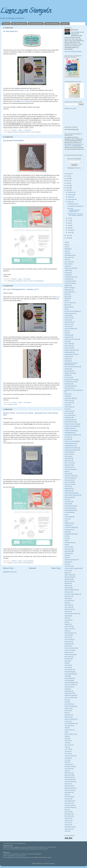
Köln (66, 545)
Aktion (66, 260)
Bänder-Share (68, 288)
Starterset (67, 710)
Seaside (67, 689)
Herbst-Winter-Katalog (71, 493)
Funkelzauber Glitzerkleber (72, 435)
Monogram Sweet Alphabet (72, 594)
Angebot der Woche (70, 268)
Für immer (67, 437)
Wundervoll (68, 820)
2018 (68, 178)
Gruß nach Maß (69, 482)
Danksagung (68, 335)
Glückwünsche (69, 467)
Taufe (66, 738)
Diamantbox (68, 357)
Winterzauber (68, 803)
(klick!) (32, 128)
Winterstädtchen (69, 801)
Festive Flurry (68, 400)
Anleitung (67, 275)
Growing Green (69, 480)
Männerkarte (68, 579)
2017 (68, 181)
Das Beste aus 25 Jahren (71, 339)
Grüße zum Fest (69, 484)
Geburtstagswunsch (70, 443)
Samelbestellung (69, 672)
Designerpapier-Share (70, 354)
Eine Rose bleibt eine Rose (72, 367)
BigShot (67, 298)
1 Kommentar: (27, 279)
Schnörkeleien (68, 687)
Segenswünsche (69, 693)
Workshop (38, 132)
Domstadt (67, 361)
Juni (69, 221)
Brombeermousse (69, 313)
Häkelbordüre (68, 489)
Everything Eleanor (70, 386)
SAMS (66, 676)
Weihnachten (68, 775)
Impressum (65, 24)
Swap (66, 728)
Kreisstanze (68, 553)
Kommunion (68, 549)
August (70, 202)
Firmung (67, 405)
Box (66, 309)
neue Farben (68, 607)
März (69, 228)
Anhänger (67, 272)
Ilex (66, 515)
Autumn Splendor (69, 283)
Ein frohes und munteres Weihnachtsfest (71, 364)
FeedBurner (78, 168)
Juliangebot (68, 525)
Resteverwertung (69, 655)
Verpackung (68, 764)
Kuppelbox (67, 562)
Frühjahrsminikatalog (70, 430)
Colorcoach (68, 326)
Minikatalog (22, 132)
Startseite (6, 24)
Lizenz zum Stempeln (26, 11)
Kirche (66, 538)
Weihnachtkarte (69, 777)
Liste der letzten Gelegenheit (72, 568)
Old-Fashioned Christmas (71, 614)
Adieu (66, 251)
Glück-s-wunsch (69, 463)
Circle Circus (68, 324)
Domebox (67, 359)
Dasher (67, 341)
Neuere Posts (8, 568)
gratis (66, 471)
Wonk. (66, 810)
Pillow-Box (67, 637)
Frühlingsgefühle (69, 433)
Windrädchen (68, 792)
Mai (69, 223)
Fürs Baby (67, 439)
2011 (68, 235)
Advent (66, 253)
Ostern (66, 618)
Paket (66, 622)
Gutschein (67, 486)
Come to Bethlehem (70, 329)
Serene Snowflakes (70, 698)
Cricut (66, 331)
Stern (66, 713)
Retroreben (68, 659)
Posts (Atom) (13, 572)
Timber (66, 747)
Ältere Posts (56, 568)
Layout (15, 404)
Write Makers (68, 814)
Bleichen (67, 305)
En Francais (68, 377)
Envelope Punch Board (71, 379)
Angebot (10, 132)
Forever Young (69, 411)
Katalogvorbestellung (70, 534)
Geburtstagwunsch (70, 446)
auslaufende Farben (70, 277)
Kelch (66, 536)
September (71, 199)
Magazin (67, 573)
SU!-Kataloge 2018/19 (36, 24)
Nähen (66, 603)
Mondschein (68, 592)
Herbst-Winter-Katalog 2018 (72, 495)
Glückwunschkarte (70, 469)
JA (65, 521)
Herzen (67, 499)
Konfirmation (68, 551)
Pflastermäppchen (69, 633)
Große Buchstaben (70, 478)
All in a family (68, 262)
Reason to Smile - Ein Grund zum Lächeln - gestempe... (75, 215)
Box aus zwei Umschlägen (72, 311)
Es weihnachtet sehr (70, 382)
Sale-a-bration (68, 670)
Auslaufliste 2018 (69, 281)
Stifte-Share (68, 715)
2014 (68, 185)
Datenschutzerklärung (52, 24)
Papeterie (67, 624)
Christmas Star (69, 322)
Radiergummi (20, 281)
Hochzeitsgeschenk (70, 510)
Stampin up (68, 708)
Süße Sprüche (68, 726)
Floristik (67, 409)
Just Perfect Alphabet (70, 527)
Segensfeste (68, 691)
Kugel (66, 558)
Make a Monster (69, 575)
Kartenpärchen (69, 530)
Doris (40, 387)
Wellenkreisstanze (69, 788)
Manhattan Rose (69, 577)
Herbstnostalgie (69, 497)
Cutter (66, 333)
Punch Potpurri (69, 639)
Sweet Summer (69, 730)
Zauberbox (67, 825)
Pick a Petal (68, 635)
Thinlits (67, 743)
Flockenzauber (69, 407)
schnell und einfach (70, 685)
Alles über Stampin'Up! (19, 24)
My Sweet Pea (68, 601)
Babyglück (67, 285)
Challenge (15, 132)
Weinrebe (67, 784)
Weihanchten (68, 773)
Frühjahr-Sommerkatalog (71, 426)
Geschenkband (69, 452)
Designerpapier (69, 352)
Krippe (66, 555)
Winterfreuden (68, 797)
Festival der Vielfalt (70, 398)
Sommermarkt (68, 704)
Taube (66, 736)
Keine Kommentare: (29, 561)
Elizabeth (67, 375)
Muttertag (67, 598)
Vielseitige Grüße (69, 766)
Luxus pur (67, 570)
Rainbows (67, 646)
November (71, 195)
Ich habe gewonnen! (10, 31)
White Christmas (69, 790)
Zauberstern (68, 829)
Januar (70, 232)
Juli (69, 218)
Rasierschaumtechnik (70, 648)
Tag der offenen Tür (70, 734)
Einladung (67, 369)
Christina (75, 30)
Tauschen (67, 741)
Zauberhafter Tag (69, 827)
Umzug (67, 760)
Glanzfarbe (68, 456)
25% (66, 247)
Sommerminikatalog (70, 706)
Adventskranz (68, 257)
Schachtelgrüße (69, 678)
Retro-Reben (68, 657)
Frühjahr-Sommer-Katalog (72, 424)
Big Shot (67, 296)
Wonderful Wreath (69, 807)
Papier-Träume (69, 629)
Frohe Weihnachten (70, 422)
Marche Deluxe (69, 581)
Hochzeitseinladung (70, 506)
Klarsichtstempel (69, 543)
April (69, 225)
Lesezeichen (68, 566)
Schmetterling (68, 680)
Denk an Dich (68, 346)
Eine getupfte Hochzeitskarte (14, 141)
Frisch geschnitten (70, 420)
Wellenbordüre (69, 786)
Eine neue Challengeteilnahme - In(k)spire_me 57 (21, 289)
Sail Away (67, 667)
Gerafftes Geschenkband (71, 448)
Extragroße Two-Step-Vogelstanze (74, 390)
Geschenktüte (68, 454)
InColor (67, 519)
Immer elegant (68, 517)
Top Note (67, 751)
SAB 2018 (67, 665)
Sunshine (67, 721)
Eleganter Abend (69, 373)
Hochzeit (67, 504)
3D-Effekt (67, 249)
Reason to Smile (30, 132)
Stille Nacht (68, 717)
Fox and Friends (69, 415)
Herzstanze (68, 502)
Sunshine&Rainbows (70, 723)
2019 (68, 176)
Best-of (67, 294)
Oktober (70, 197)
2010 (68, 238)
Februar (70, 230)
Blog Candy (68, 307)
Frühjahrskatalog (69, 428)
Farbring (67, 396)
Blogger (52, 864)
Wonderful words (69, 805)
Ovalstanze (68, 620)
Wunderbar (68, 818)
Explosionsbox (68, 388)
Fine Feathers (68, 403)
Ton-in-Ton (67, 749)
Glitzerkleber (68, 458)
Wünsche (67, 823)
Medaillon (67, 583)
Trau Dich (67, 754)
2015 (68, 183)
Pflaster (67, 631)
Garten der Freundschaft (71, 441)
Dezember (71, 192)
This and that (68, 745)
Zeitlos (66, 831)
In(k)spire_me (22, 90)
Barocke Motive (69, 292)
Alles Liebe (68, 264)
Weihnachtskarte (69, 779)
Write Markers (68, 816)
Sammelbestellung (39, 281)
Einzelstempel (68, 371)
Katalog (67, 532)
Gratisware (67, 474)
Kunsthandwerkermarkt (71, 560)
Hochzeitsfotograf (69, 508)
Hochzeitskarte (11, 281)
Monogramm (68, 596)
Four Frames (68, 413)
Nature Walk (68, 605)
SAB (66, 663)
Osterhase (67, 616)
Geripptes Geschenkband (71, 450)
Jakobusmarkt (68, 523)
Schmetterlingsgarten (70, 683)
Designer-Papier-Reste (71, 350)
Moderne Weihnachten (71, 590)
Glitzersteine (68, 461)
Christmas (67, 320)
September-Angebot (70, 695)
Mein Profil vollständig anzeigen (73, 52)
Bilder (66, 300)
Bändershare (68, 290)
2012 (68, 190)
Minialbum (67, 586)
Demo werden (68, 344)
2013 (68, 188)
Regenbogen (68, 652)
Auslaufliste (68, 279)
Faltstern (67, 394)
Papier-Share (68, 626)
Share (66, 700)
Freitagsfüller (68, 418)
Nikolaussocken (69, 609)
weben (66, 771)
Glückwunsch (68, 465)
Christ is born (68, 318)
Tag (66, 732)
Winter (66, 795)
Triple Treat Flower (70, 756)
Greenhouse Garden (70, 476)
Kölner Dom (68, 547)
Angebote (67, 270)
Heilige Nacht (68, 491)
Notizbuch (10, 563)
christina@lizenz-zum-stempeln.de (23, 101)
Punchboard (68, 642)
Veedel (66, 762)
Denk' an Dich (68, 348)
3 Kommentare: (27, 130)
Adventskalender (69, 255)
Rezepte (67, 661)
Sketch (66, 702)
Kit (65, 540)
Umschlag (67, 758)
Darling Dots (68, 337)
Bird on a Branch (69, 303)
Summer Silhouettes (70, 719)
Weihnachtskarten (69, 782)
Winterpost (67, 799)
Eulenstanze (68, 384)
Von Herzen (68, 769)
